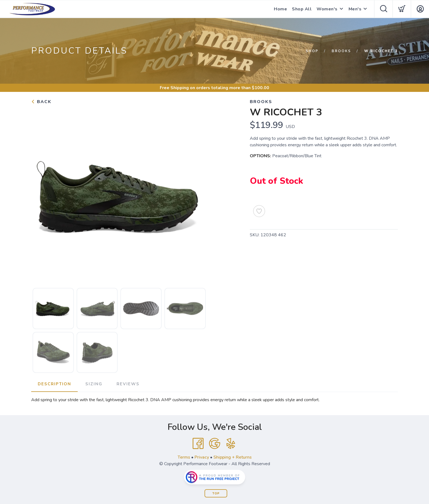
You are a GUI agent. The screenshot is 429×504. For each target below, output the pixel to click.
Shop (312, 51)
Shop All (302, 9)
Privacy (202, 457)
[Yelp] (231, 444)
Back (41, 102)
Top (216, 493)
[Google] (215, 444)
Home (280, 9)
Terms (184, 457)
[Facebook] (198, 444)
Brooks (341, 51)
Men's (355, 9)
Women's (327, 9)
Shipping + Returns (233, 457)
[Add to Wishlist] (259, 211)
